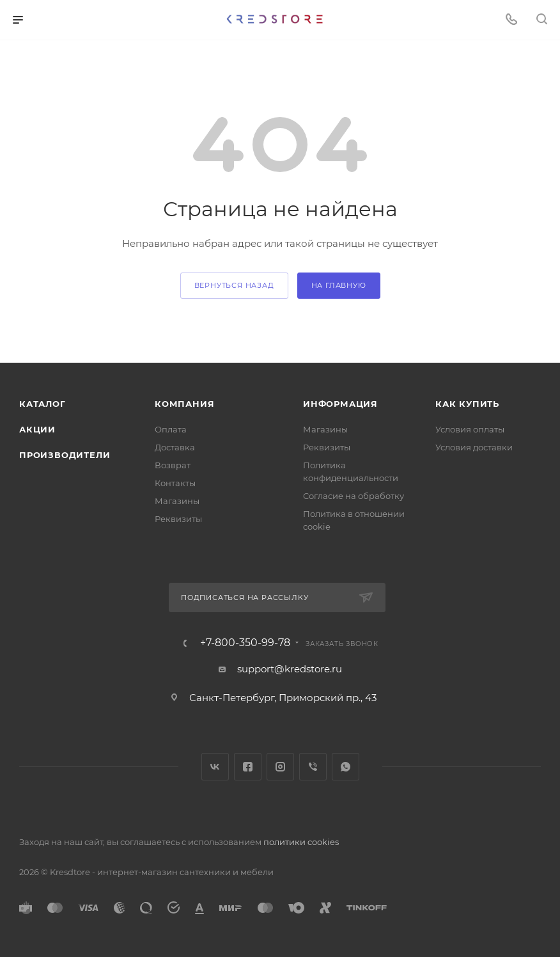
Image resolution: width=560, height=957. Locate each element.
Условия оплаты (470, 429)
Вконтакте (215, 767)
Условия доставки (474, 447)
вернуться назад (234, 285)
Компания (184, 404)
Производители (65, 455)
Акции (37, 429)
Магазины (177, 501)
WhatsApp (346, 767)
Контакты (175, 483)
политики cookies (301, 842)
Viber (313, 767)
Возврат (173, 465)
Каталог (43, 404)
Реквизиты (178, 519)
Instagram (280, 767)
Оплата (171, 429)
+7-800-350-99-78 (245, 643)
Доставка (175, 447)
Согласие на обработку (354, 496)
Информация (340, 404)
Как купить (467, 404)
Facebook (248, 767)
